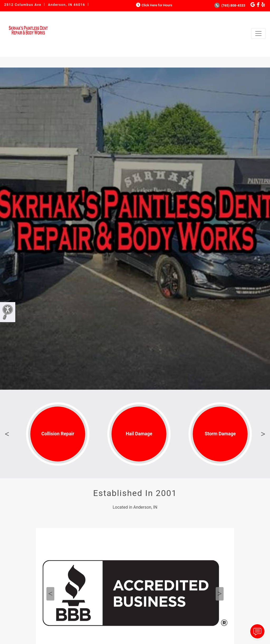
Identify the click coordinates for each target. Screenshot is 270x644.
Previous (7, 434)
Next (263, 434)
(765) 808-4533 (230, 5)
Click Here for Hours (154, 5)
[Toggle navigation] (258, 34)
